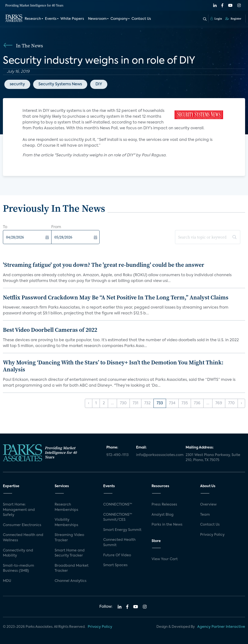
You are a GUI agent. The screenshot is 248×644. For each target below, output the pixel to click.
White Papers (72, 19)
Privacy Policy (212, 535)
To (5, 227)
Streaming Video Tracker (69, 538)
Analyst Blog (163, 515)
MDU (7, 581)
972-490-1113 (117, 455)
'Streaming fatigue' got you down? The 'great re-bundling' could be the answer (104, 265)
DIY (99, 84)
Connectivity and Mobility (18, 553)
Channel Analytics (71, 581)
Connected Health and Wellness (23, 538)
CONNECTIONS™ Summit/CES (118, 517)
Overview (208, 505)
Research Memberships (66, 507)
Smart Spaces (115, 565)
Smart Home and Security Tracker (70, 553)
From (56, 227)
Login (216, 19)
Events (51, 19)
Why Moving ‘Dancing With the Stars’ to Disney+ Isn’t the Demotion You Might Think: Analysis (113, 366)
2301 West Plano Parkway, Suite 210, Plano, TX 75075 (213, 458)
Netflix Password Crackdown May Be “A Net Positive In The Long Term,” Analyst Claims (116, 297)
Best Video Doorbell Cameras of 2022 (50, 330)
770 (231, 403)
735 (185, 403)
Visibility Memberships (66, 522)
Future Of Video (117, 555)
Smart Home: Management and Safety (19, 510)
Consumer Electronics (22, 525)
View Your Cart (165, 559)
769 (219, 403)
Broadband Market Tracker (72, 568)
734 (172, 403)
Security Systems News (60, 84)
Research (33, 19)
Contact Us (141, 19)
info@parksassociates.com (158, 455)
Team (205, 515)
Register (233, 19)
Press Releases (164, 505)
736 (197, 403)
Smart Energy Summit (122, 530)
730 (123, 403)
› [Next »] (241, 403)
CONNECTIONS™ (118, 505)
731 (135, 403)
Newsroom (97, 19)
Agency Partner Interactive (221, 627)
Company (119, 19)
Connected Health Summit (119, 543)
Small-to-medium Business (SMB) (18, 568)
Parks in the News (167, 525)
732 (147, 403)
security (17, 84)
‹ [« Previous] (89, 403)
